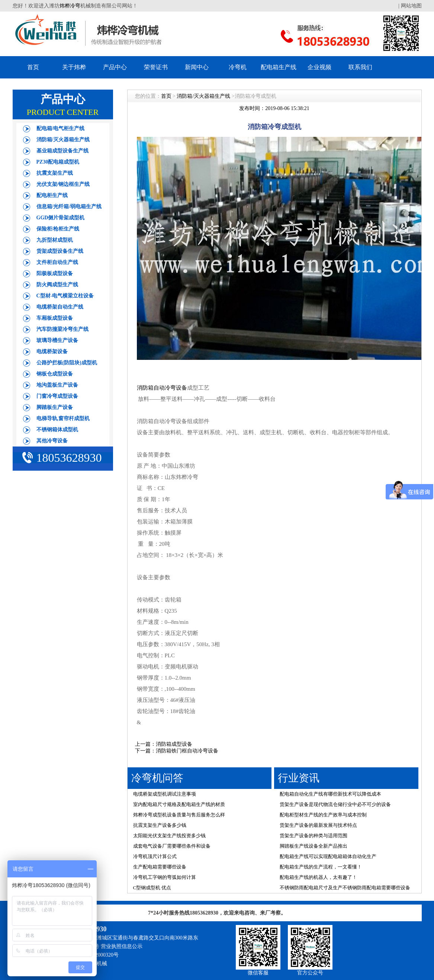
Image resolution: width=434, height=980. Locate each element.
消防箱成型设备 (174, 744)
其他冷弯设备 (52, 441)
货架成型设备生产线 (60, 251)
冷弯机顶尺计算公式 (155, 856)
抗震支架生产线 (55, 173)
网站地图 (411, 6)
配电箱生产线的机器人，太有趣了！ (318, 877)
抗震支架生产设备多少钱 (160, 825)
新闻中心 (197, 67)
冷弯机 (238, 67)
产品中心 (115, 67)
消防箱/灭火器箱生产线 (63, 140)
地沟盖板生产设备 (57, 385)
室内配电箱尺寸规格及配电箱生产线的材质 (179, 804)
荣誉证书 (156, 67)
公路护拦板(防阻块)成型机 (67, 363)
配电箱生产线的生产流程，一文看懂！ (321, 867)
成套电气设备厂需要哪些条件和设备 (172, 846)
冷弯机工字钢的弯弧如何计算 (165, 877)
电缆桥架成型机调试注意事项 (165, 794)
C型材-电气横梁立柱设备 (65, 296)
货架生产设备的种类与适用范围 (314, 836)
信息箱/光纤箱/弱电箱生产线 (69, 207)
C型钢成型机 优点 (152, 888)
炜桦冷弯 (70, 6)
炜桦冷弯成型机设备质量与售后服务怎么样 (179, 815)
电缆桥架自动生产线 (60, 307)
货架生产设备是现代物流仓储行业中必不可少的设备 (335, 804)
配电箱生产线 (279, 67)
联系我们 (360, 67)
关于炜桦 (74, 67)
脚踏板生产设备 (55, 407)
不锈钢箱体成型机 (57, 430)
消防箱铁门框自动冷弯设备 (187, 751)
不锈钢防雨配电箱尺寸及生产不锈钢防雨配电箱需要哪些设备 (345, 888)
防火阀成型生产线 (57, 285)
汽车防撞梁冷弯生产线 (62, 329)
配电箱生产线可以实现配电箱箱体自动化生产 (328, 856)
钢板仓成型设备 (55, 374)
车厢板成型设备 (55, 318)
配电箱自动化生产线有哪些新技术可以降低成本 (330, 794)
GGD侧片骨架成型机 (61, 218)
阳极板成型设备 (55, 273)
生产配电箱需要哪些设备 (160, 867)
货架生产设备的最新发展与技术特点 (318, 825)
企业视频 (319, 67)
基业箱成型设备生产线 (62, 151)
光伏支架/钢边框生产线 (63, 184)
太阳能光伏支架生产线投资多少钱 (169, 836)
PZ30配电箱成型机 (58, 162)
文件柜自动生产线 (57, 262)
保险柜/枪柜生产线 (58, 229)
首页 (33, 67)
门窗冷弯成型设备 (57, 396)
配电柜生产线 (52, 195)
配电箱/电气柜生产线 (61, 128)
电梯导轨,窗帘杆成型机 (63, 418)
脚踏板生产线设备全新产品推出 (314, 846)
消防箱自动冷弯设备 (162, 388)
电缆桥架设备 (52, 352)
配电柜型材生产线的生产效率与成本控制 (323, 815)
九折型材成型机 (55, 240)
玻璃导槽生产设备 (57, 340)
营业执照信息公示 (122, 946)
